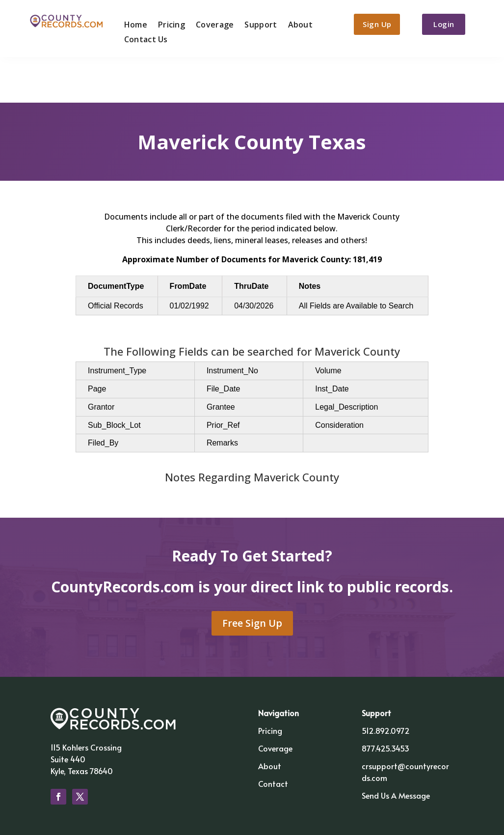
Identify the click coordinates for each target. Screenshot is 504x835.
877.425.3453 (385, 701)
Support (258, 23)
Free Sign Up (252, 576)
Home (133, 23)
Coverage (212, 23)
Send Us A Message (396, 748)
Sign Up (376, 24)
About (298, 23)
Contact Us (143, 38)
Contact (273, 736)
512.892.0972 (386, 683)
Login (448, 24)
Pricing (169, 23)
